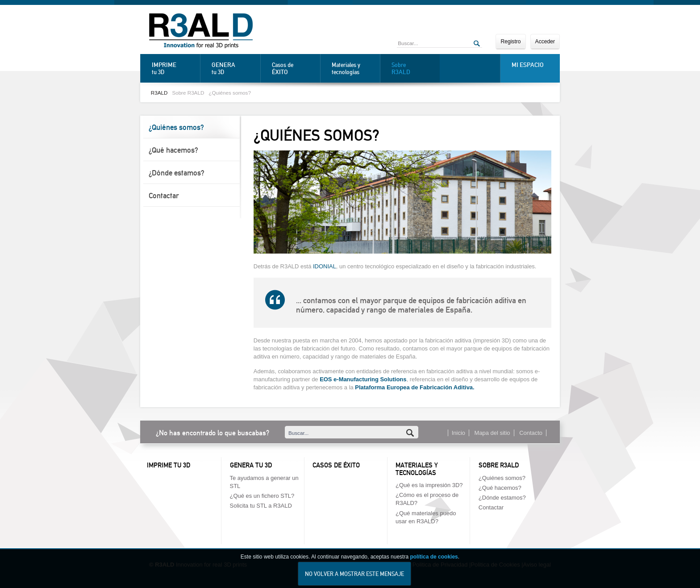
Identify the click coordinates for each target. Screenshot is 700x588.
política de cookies (434, 563)
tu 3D (174, 68)
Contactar (164, 196)
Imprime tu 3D (169, 465)
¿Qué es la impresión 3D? (429, 485)
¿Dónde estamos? (177, 173)
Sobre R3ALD (188, 93)
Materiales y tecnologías (346, 69)
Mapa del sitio (492, 433)
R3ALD (159, 93)
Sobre (413, 69)
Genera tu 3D (251, 465)
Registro (510, 42)
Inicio (458, 433)
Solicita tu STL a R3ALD (261, 506)
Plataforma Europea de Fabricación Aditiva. (415, 387)
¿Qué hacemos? (173, 150)
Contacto (531, 433)
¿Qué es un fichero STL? (262, 496)
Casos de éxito (336, 465)
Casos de (294, 69)
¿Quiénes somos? (230, 93)
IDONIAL (325, 266)
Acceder (545, 42)
